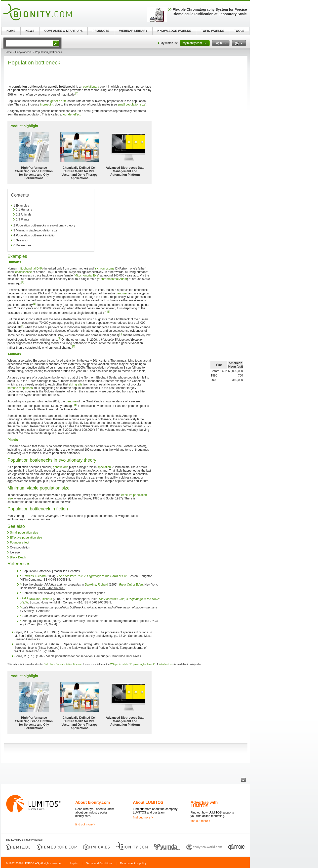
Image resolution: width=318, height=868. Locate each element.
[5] (109, 312)
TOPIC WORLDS (213, 31)
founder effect (71, 114)
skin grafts (76, 384)
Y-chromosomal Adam (112, 279)
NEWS (30, 31)
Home (8, 52)
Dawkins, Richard (34, 576)
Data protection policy (133, 863)
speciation (104, 467)
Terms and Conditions (99, 863)
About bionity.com (93, 802)
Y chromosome (104, 269)
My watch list (169, 43)
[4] (106, 312)
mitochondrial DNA (30, 269)
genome (121, 293)
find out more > (85, 824)
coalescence (23, 272)
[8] (76, 405)
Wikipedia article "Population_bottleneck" (133, 664)
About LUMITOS (148, 802)
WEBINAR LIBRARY (133, 31)
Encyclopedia (23, 52)
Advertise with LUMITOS (204, 804)
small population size (132, 105)
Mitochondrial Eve (86, 275)
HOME (11, 31)
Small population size (24, 533)
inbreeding (47, 105)
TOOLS (239, 31)
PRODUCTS (101, 31)
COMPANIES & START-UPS (63, 31)
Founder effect (20, 542)
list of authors (166, 664)
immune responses (20, 388)
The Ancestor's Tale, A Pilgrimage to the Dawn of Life (92, 576)
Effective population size (26, 538)
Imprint (74, 863)
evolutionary (91, 87)
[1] (77, 93)
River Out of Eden (131, 585)
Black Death (18, 557)
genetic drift (58, 101)
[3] (35, 304)
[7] (74, 347)
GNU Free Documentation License (63, 664)
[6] (120, 334)
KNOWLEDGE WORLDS (174, 31)
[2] (23, 282)
